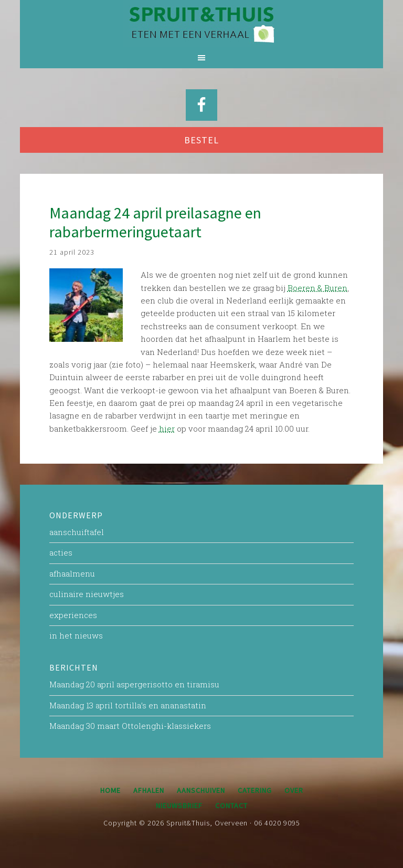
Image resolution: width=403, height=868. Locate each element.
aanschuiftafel (77, 532)
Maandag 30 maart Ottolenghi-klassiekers (130, 726)
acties (61, 552)
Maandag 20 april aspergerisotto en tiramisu (134, 684)
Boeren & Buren (317, 288)
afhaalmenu (72, 573)
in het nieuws (76, 635)
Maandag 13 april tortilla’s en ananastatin (128, 705)
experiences (73, 615)
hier (167, 428)
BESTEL (201, 140)
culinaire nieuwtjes (87, 594)
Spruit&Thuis (201, 24)
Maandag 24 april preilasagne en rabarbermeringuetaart (155, 222)
